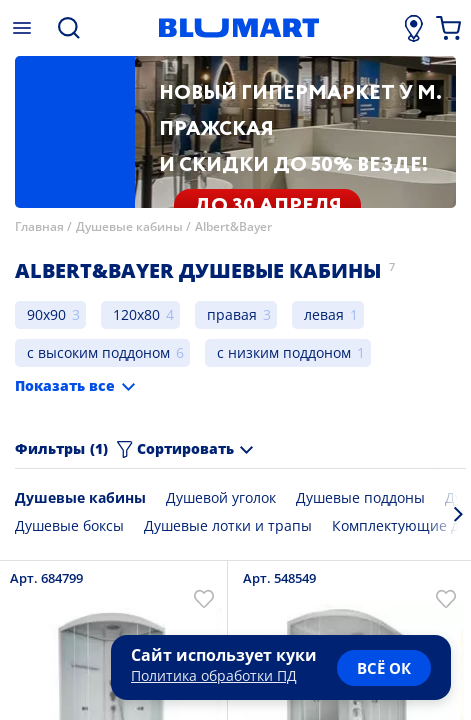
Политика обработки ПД (214, 675)
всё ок (384, 668)
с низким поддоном (284, 352)
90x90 (46, 314)
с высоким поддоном (98, 352)
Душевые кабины (129, 226)
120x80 (136, 314)
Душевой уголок (221, 497)
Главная (39, 226)
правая (232, 314)
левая (324, 314)
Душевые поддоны (360, 497)
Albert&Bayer (233, 226)
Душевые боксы (69, 525)
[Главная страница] (238, 28)
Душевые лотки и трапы (228, 525)
